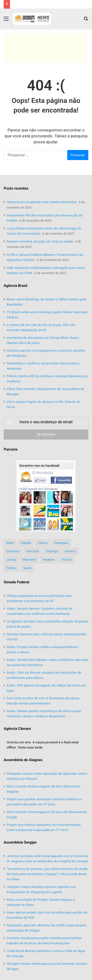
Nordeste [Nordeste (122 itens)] (49, 560)
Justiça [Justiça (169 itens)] (11, 560)
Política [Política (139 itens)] (11, 568)
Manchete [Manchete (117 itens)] (29, 560)
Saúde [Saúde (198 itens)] (27, 568)
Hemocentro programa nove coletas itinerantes (42, 202)
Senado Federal (16, 582)
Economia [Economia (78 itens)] (13, 551)
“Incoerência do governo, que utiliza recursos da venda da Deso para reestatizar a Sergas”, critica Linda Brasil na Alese (47, 874)
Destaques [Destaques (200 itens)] (61, 543)
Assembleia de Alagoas (23, 760)
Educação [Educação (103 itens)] (33, 551)
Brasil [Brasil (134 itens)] (10, 543)
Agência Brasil (16, 286)
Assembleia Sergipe (20, 842)
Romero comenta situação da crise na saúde (40, 241)
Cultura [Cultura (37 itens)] (43, 543)
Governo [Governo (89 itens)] (70, 551)
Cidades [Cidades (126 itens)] (26, 543)
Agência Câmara (17, 729)
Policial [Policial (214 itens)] (66, 560)
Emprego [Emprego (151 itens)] (52, 551)
